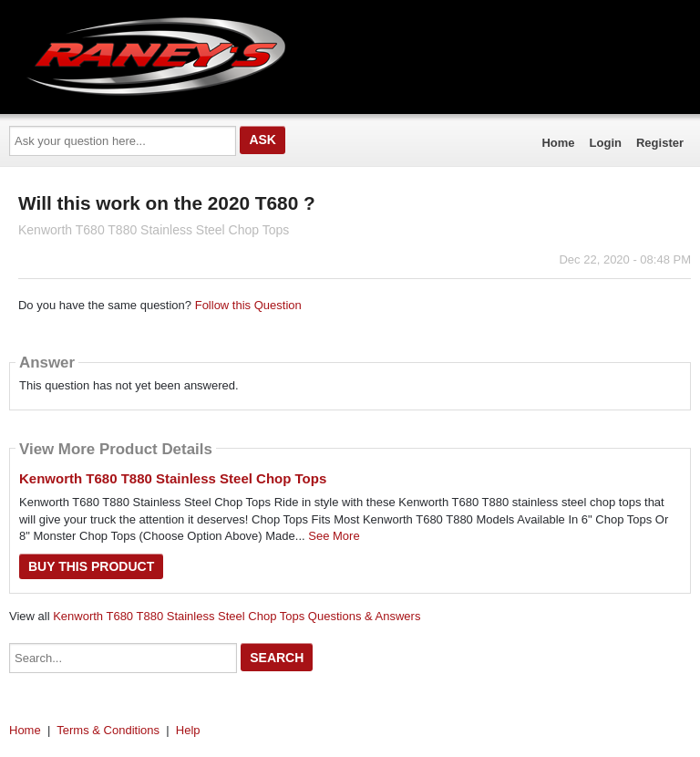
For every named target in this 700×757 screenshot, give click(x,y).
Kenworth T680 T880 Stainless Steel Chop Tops (173, 478)
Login (606, 143)
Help (188, 730)
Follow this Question (248, 305)
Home (558, 143)
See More (334, 536)
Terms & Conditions (108, 730)
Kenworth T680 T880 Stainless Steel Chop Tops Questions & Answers (237, 616)
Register (660, 143)
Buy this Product (91, 566)
